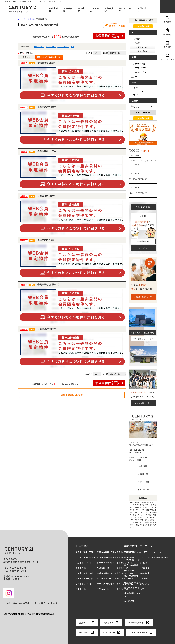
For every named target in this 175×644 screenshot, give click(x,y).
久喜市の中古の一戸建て (86, 557)
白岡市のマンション (84, 584)
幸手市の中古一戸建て (107, 579)
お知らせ (144, 563)
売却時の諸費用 (131, 576)
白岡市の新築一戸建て (85, 573)
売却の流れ (129, 570)
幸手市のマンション (106, 584)
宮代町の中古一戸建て (126, 579)
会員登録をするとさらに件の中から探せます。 (78, 36)
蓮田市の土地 (122, 568)
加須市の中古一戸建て (107, 557)
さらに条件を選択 (143, 113)
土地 (73, 47)
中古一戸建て (51, 47)
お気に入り (145, 584)
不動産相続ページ (132, 560)
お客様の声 (143, 474)
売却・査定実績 (131, 565)
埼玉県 (135, 43)
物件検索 (167, 19)
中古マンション (63, 47)
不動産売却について (143, 297)
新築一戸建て (39, 47)
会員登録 (167, 32)
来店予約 (167, 45)
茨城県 (135, 39)
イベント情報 (143, 482)
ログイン (143, 248)
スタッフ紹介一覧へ (143, 403)
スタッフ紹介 (146, 557)
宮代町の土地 (122, 589)
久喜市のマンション (84, 563)
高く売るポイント (132, 588)
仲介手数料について (132, 595)
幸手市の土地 (103, 589)
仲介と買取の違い (132, 583)
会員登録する (143, 241)
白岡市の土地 (82, 589)
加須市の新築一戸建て (107, 552)
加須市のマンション (106, 563)
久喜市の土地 (82, 568)
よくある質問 (130, 601)
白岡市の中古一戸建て (85, 579)
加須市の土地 (103, 568)
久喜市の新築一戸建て (85, 552)
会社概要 (143, 466)
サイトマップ (143, 490)
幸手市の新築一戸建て (107, 573)
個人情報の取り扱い (160, 557)
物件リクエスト (167, 57)
